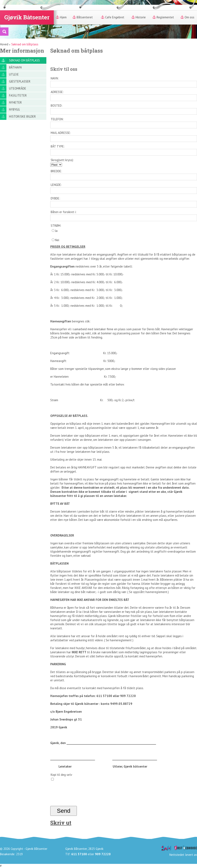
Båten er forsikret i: (64, 212)
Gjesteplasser (20, 81)
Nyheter (15, 102)
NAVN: (55, 78)
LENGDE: (56, 185)
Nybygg (14, 109)
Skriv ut (61, 823)
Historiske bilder (22, 116)
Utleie (14, 74)
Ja (55, 231)
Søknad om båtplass (24, 60)
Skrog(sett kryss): (62, 160)
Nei (55, 240)
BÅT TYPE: (58, 146)
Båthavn (15, 67)
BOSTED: (57, 106)
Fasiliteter (18, 95)
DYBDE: (55, 198)
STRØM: (56, 226)
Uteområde (18, 88)
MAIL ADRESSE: (61, 133)
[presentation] (82, 796)
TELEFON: (57, 119)
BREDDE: (56, 171)
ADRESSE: (57, 92)
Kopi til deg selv (61, 775)
